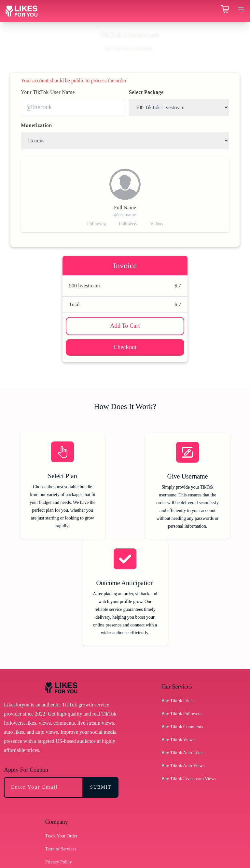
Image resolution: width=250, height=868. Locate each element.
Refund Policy (58, 776)
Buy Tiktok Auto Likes (182, 654)
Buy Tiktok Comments (182, 628)
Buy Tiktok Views (178, 641)
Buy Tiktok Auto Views (183, 667)
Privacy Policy (59, 763)
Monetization (36, 125)
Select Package (146, 92)
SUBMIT (101, 688)
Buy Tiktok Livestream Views (189, 680)
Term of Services (61, 750)
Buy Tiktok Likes (177, 602)
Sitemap (53, 802)
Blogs (51, 789)
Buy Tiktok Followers (181, 615)
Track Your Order (61, 737)
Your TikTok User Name (48, 92)
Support (52, 815)
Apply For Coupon (26, 671)
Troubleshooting (60, 828)
